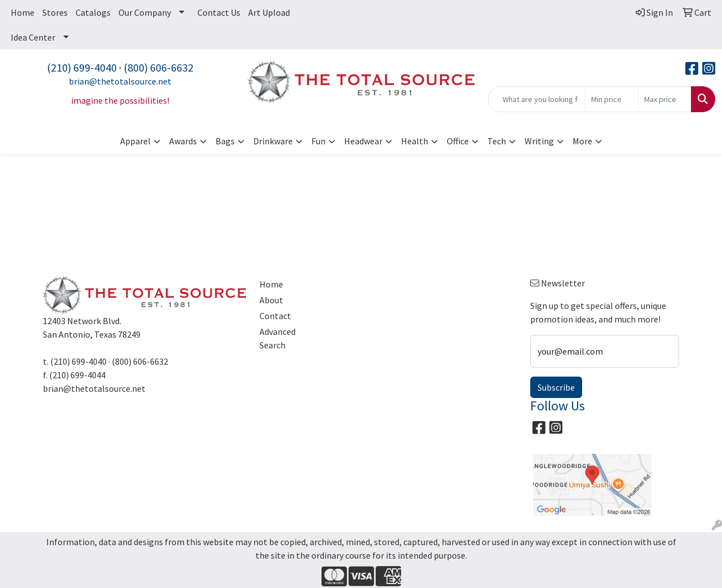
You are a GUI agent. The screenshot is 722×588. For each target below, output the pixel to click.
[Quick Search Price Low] (612, 99)
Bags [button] (225, 141)
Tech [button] (497, 141)
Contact (275, 316)
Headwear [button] (363, 141)
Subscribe (556, 387)
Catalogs (93, 12)
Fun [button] (318, 141)
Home (23, 12)
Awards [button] (183, 141)
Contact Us (219, 12)
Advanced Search (278, 338)
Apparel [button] (135, 141)
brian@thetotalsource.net (120, 81)
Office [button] (458, 141)
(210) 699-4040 (82, 67)
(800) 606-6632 (159, 67)
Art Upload (269, 12)
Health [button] (415, 141)
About (271, 300)
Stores (55, 12)
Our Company (145, 12)
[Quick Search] (537, 99)
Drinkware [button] (273, 141)
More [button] (582, 141)
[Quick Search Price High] (665, 99)
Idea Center (33, 37)
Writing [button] (539, 141)
